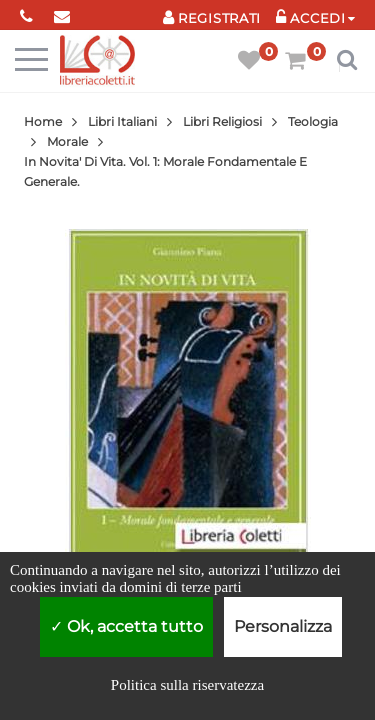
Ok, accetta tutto (126, 626)
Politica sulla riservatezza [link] (187, 685)
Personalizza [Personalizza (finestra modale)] (283, 626)
